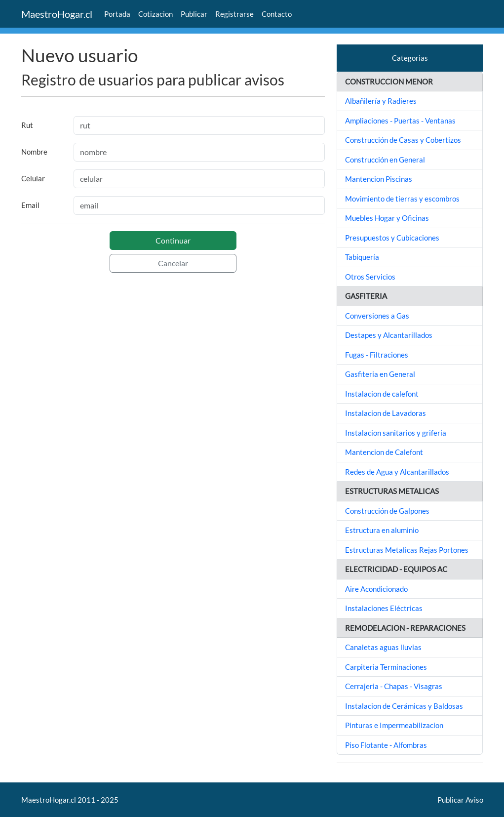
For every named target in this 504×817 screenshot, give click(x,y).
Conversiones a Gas (377, 316)
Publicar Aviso (460, 800)
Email (30, 205)
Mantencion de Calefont (384, 452)
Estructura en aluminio (382, 530)
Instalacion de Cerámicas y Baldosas (404, 706)
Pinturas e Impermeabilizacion (394, 725)
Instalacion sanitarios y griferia (396, 433)
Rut (27, 125)
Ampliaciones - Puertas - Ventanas (400, 121)
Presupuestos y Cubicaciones (392, 238)
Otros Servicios (370, 277)
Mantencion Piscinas (379, 179)
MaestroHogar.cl (57, 14)
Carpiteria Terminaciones (386, 667)
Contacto (277, 14)
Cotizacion (155, 14)
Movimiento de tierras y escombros (402, 199)
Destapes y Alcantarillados (389, 335)
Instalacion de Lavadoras (386, 413)
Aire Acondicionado (376, 589)
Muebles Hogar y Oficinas (387, 218)
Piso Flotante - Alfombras (386, 745)
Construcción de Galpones (387, 511)
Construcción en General (385, 160)
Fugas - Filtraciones (377, 355)
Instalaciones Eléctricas (384, 608)
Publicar (194, 14)
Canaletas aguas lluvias (383, 647)
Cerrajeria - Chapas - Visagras (394, 686)
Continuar (173, 240)
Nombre (34, 152)
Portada (117, 14)
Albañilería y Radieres (381, 101)
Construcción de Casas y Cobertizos (403, 140)
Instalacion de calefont (382, 394)
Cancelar (173, 263)
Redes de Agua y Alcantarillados (397, 472)
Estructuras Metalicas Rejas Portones (407, 550)
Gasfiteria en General (380, 374)
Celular (33, 178)
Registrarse (234, 14)
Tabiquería (362, 257)
